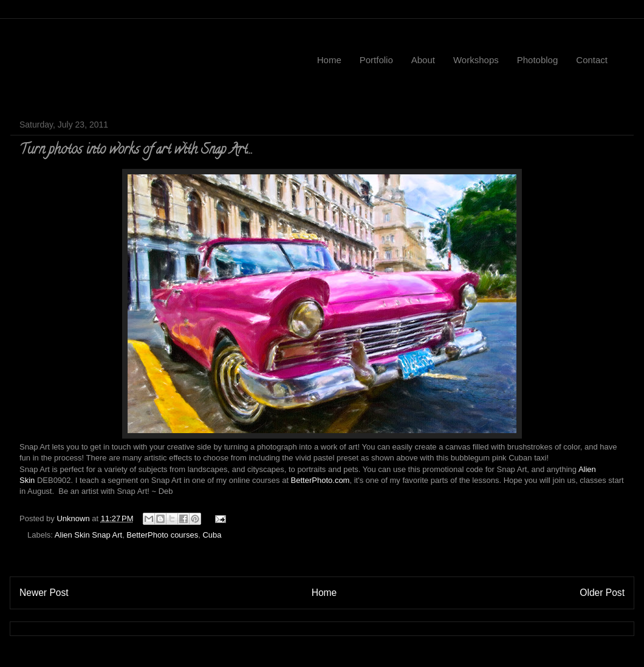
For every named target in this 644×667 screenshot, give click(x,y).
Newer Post (44, 593)
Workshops (476, 60)
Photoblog (538, 60)
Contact (592, 60)
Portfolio (376, 60)
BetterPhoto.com (320, 480)
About (423, 60)
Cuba (212, 535)
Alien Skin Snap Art (88, 535)
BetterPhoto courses (162, 535)
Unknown (74, 518)
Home (329, 60)
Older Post (602, 593)
